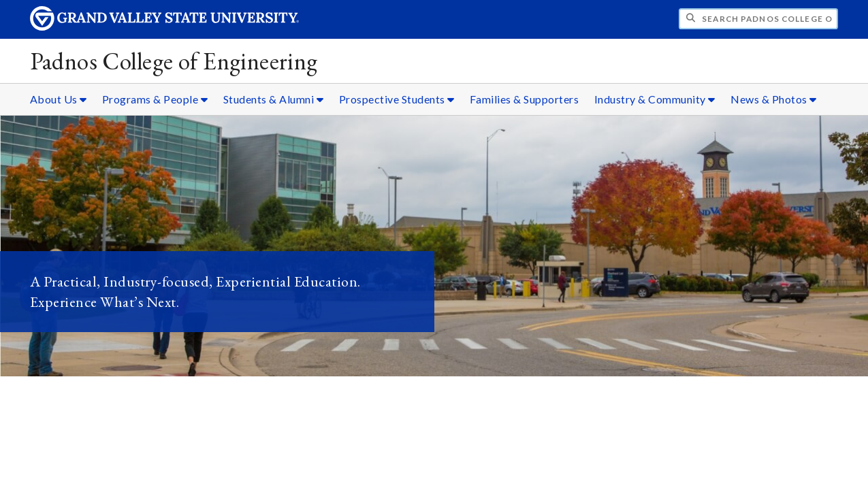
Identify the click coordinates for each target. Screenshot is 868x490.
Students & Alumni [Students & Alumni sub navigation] (274, 99)
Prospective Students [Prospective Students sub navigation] (397, 99)
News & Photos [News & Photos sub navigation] (774, 99)
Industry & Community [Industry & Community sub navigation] (655, 99)
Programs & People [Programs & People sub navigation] (155, 99)
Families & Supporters (525, 99)
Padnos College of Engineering (174, 61)
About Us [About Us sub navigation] (59, 99)
